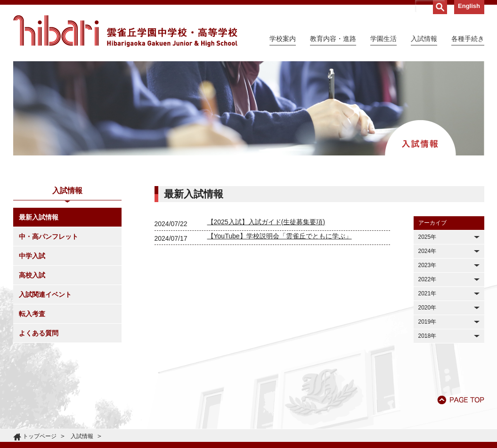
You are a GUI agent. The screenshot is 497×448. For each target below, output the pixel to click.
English (469, 6)
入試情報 (82, 436)
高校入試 (32, 275)
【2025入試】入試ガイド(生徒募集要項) (266, 222)
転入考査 (32, 314)
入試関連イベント (45, 294)
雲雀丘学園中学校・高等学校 (125, 31)
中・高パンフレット (49, 236)
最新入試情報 (39, 217)
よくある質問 (39, 333)
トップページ (40, 436)
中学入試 (32, 256)
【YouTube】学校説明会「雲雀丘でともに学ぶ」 (280, 236)
